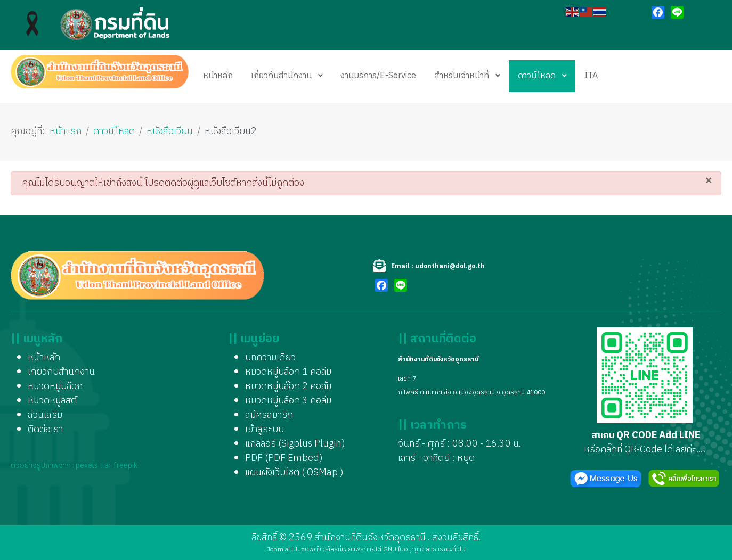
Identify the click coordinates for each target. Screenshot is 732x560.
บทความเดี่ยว (270, 358)
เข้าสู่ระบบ (265, 430)
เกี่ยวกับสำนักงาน (61, 372)
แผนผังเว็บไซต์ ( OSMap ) (294, 473)
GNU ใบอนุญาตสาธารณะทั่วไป (424, 550)
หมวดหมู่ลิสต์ (52, 401)
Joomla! (278, 550)
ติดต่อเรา (45, 430)
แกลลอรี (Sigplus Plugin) (295, 444)
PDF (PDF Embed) (284, 458)
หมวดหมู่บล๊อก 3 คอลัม (288, 401)
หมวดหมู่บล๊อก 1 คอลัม (288, 372)
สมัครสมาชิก (269, 415)
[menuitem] (218, 76)
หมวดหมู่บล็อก (55, 386)
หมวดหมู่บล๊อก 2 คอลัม (288, 386)
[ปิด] (709, 180)
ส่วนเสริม (45, 415)
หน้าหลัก (44, 358)
